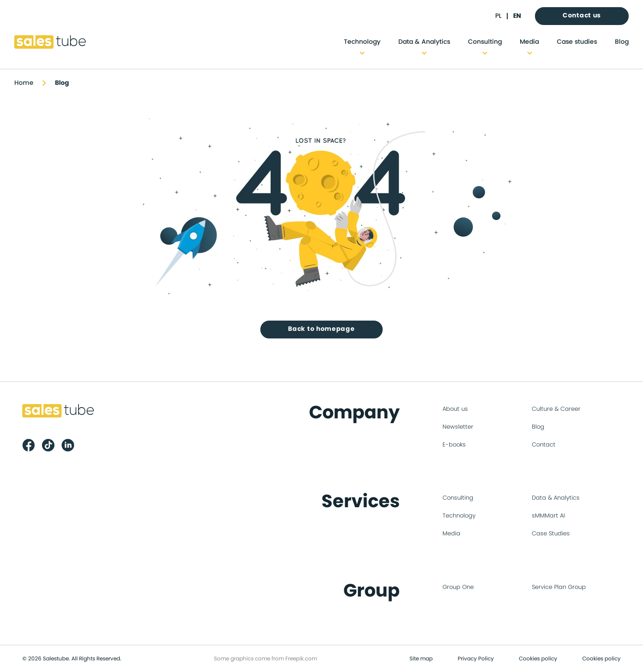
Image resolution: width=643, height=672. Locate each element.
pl (498, 16)
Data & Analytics (424, 42)
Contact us (582, 16)
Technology (362, 42)
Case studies (577, 42)
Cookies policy (538, 659)
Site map (421, 659)
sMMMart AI (548, 516)
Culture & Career (556, 409)
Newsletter (458, 427)
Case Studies (551, 534)
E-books (454, 445)
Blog (622, 42)
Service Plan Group (559, 587)
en (517, 16)
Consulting (485, 42)
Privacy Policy (476, 659)
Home (24, 83)
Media (529, 42)
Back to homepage (321, 329)
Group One (458, 587)
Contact (544, 445)
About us (455, 409)
